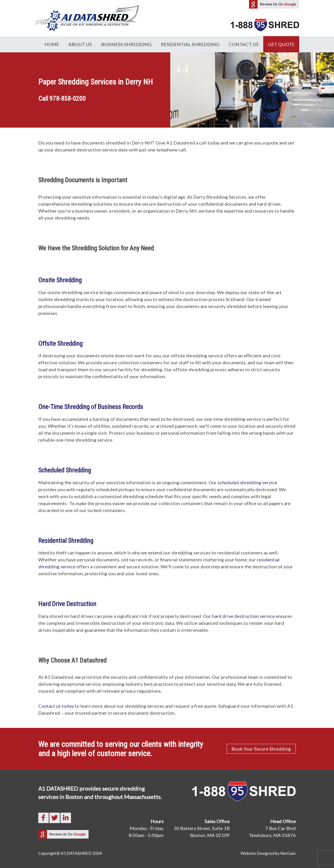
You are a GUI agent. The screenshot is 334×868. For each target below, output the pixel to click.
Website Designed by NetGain (268, 853)
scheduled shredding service (247, 482)
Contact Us (244, 44)
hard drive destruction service (243, 616)
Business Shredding (126, 44)
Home (52, 44)
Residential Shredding (190, 44)
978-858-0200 (67, 99)
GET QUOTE (281, 44)
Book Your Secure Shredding (261, 749)
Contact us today (56, 706)
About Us (80, 44)
